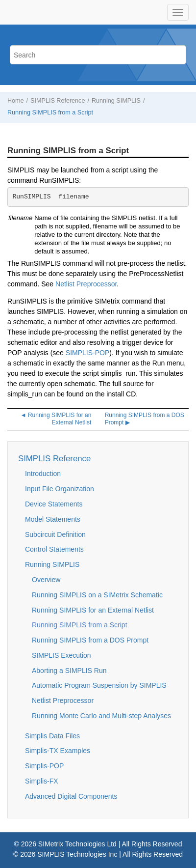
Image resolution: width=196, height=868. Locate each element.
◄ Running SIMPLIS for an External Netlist (56, 419)
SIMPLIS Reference (58, 101)
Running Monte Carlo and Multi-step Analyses (101, 716)
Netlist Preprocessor (86, 284)
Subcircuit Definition (55, 534)
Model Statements (53, 519)
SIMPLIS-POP (87, 353)
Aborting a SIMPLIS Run (69, 671)
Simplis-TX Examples (58, 751)
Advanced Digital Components (71, 796)
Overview (46, 580)
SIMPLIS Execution (61, 655)
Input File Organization (60, 489)
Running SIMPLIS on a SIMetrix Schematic (97, 595)
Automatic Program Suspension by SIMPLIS (99, 685)
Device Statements (54, 504)
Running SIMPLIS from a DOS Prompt (90, 640)
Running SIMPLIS (116, 101)
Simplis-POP (44, 766)
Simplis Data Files (52, 736)
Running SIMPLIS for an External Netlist (93, 610)
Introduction (43, 474)
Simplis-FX (42, 781)
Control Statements (54, 549)
